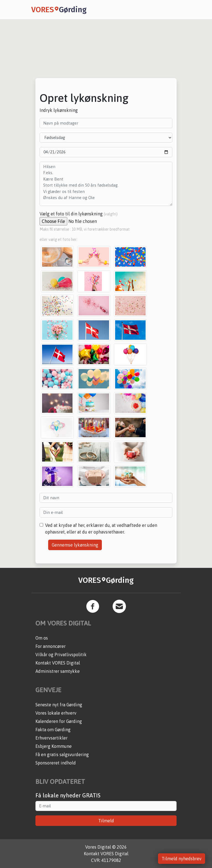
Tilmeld (106, 821)
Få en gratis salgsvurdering (62, 754)
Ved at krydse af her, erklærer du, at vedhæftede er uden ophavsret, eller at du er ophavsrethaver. (101, 529)
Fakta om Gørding (53, 730)
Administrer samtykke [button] (58, 671)
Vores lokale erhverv (56, 713)
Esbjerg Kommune (54, 746)
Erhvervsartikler (51, 738)
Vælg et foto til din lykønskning (79, 214)
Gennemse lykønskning (75, 545)
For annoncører (51, 646)
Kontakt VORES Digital (58, 663)
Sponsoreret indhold (56, 763)
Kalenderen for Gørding (59, 721)
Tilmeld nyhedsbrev (182, 859)
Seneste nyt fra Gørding (59, 705)
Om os (42, 638)
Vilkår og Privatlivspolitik (61, 655)
